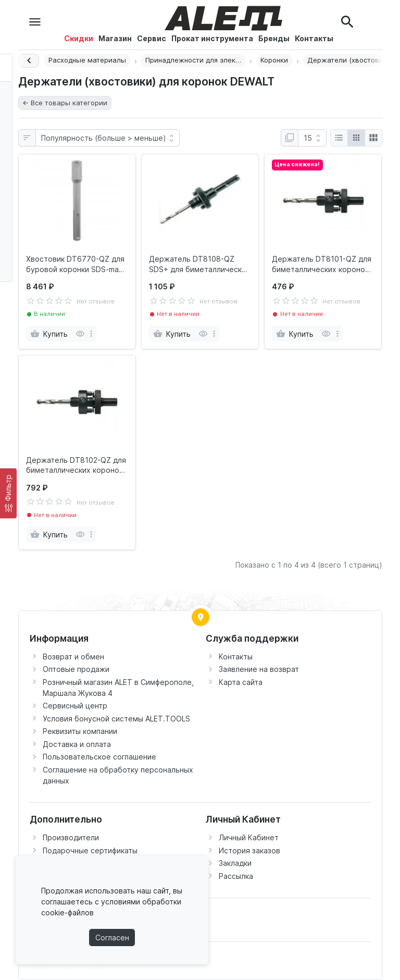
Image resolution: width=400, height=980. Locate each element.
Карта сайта (241, 682)
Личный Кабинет (249, 837)
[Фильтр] (8, 493)
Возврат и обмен (73, 657)
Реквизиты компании (80, 731)
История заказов (249, 850)
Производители (71, 837)
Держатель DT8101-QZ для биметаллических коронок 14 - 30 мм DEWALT (322, 264)
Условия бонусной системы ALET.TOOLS (116, 719)
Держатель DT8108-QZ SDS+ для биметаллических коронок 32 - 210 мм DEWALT (199, 264)
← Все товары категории (65, 103)
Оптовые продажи (76, 669)
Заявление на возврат (259, 669)
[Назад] (29, 61)
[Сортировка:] (108, 138)
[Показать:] (312, 138)
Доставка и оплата (77, 744)
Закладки (235, 863)
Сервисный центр (75, 706)
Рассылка (236, 876)
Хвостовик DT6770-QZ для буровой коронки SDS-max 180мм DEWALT (75, 264)
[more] (91, 334)
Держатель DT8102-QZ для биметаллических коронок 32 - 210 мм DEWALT (76, 465)
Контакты (236, 657)
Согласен (112, 938)
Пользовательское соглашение (99, 757)
